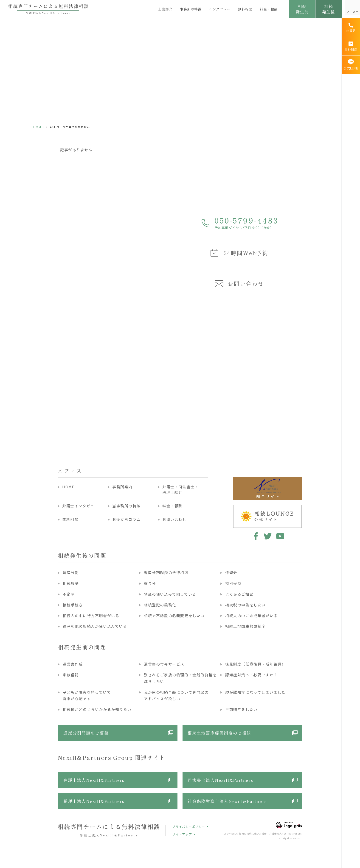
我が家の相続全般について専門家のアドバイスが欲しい (176, 695)
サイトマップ (182, 834)
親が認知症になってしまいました (255, 692)
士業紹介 (165, 9)
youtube (280, 536)
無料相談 (245, 9)
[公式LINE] (351, 65)
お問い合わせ (174, 519)
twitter (268, 536)
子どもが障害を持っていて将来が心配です (87, 695)
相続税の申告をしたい (245, 605)
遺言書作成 (73, 664)
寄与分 (150, 583)
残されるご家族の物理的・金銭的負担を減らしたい (180, 678)
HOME (38, 127)
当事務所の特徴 (126, 506)
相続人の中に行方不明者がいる (91, 616)
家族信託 (71, 675)
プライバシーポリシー (189, 827)
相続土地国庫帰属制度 (245, 626)
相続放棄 (71, 583)
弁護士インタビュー (80, 506)
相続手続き (73, 605)
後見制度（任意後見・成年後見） (256, 664)
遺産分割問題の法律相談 (166, 572)
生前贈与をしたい (241, 709)
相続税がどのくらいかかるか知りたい (97, 709)
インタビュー (220, 9)
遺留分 (231, 572)
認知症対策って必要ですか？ (251, 675)
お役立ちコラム (126, 519)
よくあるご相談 (239, 594)
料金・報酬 (269, 9)
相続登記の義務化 (160, 605)
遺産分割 (71, 572)
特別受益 (233, 583)
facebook (255, 536)
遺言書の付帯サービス (164, 664)
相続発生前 (302, 9)
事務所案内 (122, 487)
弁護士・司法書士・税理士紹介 (180, 489)
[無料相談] (351, 46)
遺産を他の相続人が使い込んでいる (95, 626)
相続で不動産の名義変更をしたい (174, 616)
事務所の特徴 (191, 9)
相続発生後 (328, 9)
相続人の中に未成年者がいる (252, 616)
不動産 (69, 594)
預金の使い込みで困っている (170, 594)
